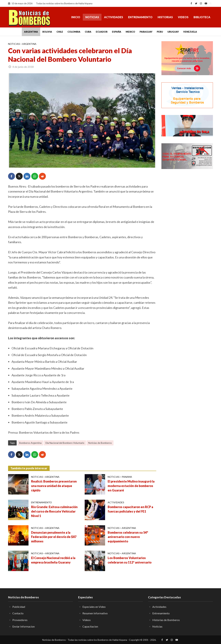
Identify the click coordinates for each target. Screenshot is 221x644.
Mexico (130, 32)
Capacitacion (90, 626)
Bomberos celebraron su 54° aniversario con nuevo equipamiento (128, 537)
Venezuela (190, 32)
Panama (127, 477)
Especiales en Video (94, 607)
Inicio (76, 17)
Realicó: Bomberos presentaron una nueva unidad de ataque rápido (54, 486)
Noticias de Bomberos (100, 443)
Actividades (114, 17)
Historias (165, 17)
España (117, 32)
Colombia (74, 32)
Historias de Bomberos (166, 620)
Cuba (88, 32)
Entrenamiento (140, 17)
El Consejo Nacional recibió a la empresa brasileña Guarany (53, 560)
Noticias (92, 17)
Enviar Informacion (24, 626)
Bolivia (47, 32)
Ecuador (102, 32)
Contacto (18, 613)
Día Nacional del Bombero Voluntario (65, 443)
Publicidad (19, 607)
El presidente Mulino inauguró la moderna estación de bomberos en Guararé (131, 486)
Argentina (31, 32)
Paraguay (146, 32)
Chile (60, 32)
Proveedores (20, 620)
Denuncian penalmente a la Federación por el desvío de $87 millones (54, 537)
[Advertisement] (187, 227)
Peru (160, 32)
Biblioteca (202, 17)
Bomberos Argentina (30, 443)
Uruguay (173, 32)
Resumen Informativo (95, 613)
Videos (183, 17)
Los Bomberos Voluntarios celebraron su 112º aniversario (130, 560)
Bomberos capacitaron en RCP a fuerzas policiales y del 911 (130, 509)
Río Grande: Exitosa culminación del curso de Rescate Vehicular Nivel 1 (54, 511)
